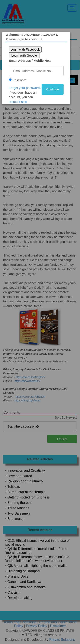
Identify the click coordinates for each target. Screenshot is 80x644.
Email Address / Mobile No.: (31, 61)
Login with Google (26, 55)
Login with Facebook (27, 49)
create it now (19, 102)
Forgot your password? (27, 88)
